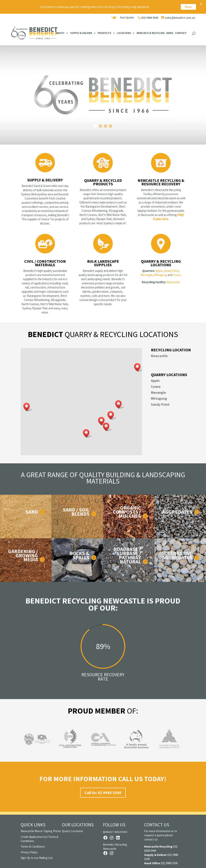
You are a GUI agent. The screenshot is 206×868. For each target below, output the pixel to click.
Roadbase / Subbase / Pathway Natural (127, 555)
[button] (139, 367)
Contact (181, 33)
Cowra (177, 275)
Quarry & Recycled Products (103, 182)
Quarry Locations (72, 831)
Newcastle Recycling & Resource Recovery (161, 182)
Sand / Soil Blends (76, 512)
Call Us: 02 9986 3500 (103, 793)
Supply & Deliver (81, 33)
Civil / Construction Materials (45, 263)
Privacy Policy (29, 852)
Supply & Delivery (45, 180)
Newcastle (173, 282)
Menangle (147, 275)
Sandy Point (171, 271)
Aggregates (177, 512)
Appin (159, 271)
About (60, 33)
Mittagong (161, 275)
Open (188, 7)
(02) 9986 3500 (150, 18)
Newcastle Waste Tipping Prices (41, 831)
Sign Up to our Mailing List (37, 858)
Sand (32, 512)
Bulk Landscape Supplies (103, 263)
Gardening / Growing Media (23, 555)
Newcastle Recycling (151, 33)
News (170, 33)
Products (104, 33)
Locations (124, 33)
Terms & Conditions (33, 846)
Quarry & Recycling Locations (161, 263)
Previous (17, 742)
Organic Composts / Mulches (127, 512)
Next (189, 742)
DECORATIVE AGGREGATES (177, 555)
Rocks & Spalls (79, 555)
